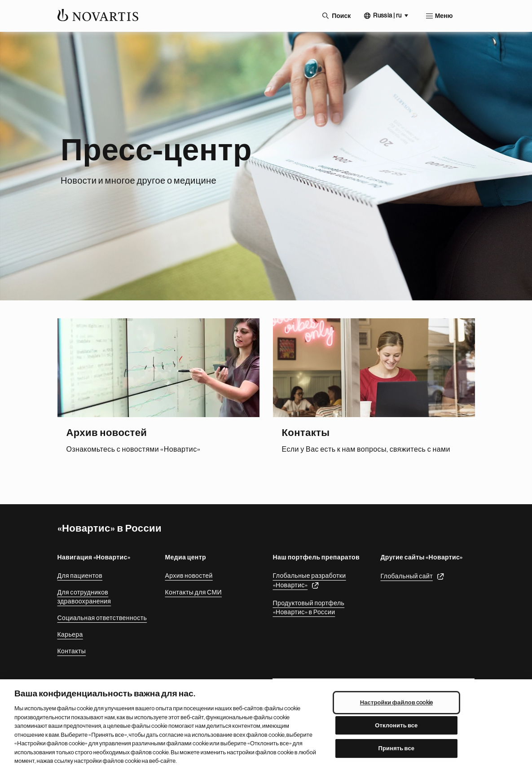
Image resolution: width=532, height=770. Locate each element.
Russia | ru (387, 15)
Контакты (72, 651)
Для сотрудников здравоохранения (84, 597)
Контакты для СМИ (193, 592)
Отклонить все (396, 725)
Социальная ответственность (102, 618)
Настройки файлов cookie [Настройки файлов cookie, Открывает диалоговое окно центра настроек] (396, 702)
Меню (444, 16)
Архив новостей (189, 576)
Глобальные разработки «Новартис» (310, 580)
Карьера (70, 634)
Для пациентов (80, 576)
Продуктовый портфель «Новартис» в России (309, 607)
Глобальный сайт (407, 576)
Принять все (397, 749)
